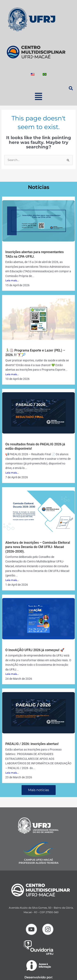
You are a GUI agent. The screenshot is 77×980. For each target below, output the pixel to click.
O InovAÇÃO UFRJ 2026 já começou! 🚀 (35, 650)
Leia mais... (12, 280)
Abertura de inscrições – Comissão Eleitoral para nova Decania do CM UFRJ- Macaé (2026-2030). (38, 547)
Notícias (39, 187)
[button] (38, 96)
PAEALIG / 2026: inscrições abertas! (32, 744)
